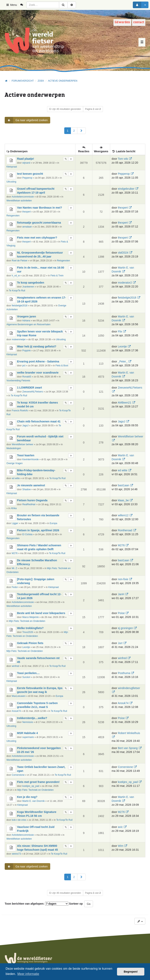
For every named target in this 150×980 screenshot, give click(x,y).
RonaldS (27, 377)
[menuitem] (23, 5)
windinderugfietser (129, 688)
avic (120, 827)
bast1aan (123, 485)
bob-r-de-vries (19, 820)
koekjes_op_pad (31, 786)
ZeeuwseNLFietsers (33, 392)
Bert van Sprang (128, 748)
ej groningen (125, 628)
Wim (121, 846)
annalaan (27, 227)
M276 (15, 553)
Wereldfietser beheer (22, 444)
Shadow (26, 489)
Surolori (26, 677)
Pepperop (27, 178)
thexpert (26, 212)
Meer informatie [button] (28, 974)
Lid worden (122, 22)
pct (24, 366)
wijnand (26, 163)
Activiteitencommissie (23, 197)
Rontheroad (125, 530)
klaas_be (123, 500)
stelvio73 (16, 854)
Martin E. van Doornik (33, 801)
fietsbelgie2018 (20, 306)
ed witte (16, 478)
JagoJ (25, 426)
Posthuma (124, 673)
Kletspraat (12, 167)
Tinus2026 (28, 632)
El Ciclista (27, 534)
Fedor (15, 587)
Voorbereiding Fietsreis (18, 381)
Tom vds (123, 159)
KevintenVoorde (30, 459)
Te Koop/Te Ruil (17, 291)
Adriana (26, 321)
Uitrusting (11, 182)
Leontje (122, 346)
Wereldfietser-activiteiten (19, 201)
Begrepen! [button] (131, 972)
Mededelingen (14, 448)
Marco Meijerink (30, 617)
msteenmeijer (19, 339)
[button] (81, 131)
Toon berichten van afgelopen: (37, 904)
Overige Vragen (15, 463)
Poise (121, 613)
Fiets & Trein (57, 276)
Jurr (120, 643)
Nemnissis (28, 722)
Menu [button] (11, 5)
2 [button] (74, 131)
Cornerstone (18, 775)
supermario (28, 737)
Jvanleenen (28, 287)
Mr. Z (14, 568)
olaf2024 (123, 253)
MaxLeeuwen (19, 696)
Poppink (26, 351)
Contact (139, 22)
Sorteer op (76, 904)
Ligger (15, 523)
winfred (15, 666)
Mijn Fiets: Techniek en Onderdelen (27, 621)
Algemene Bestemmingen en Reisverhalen (28, 324)
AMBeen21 (125, 403)
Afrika (14, 508)
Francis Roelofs (20, 411)
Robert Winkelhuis (129, 733)
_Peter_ (123, 361)
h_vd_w (16, 276)
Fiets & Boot (62, 366)
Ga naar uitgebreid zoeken (26, 120)
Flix (120, 331)
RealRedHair (29, 504)
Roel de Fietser (20, 261)
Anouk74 (16, 711)
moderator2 (125, 283)
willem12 (123, 515)
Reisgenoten (13, 216)
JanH (121, 594)
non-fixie (123, 579)
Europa (53, 523)
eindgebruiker (126, 189)
